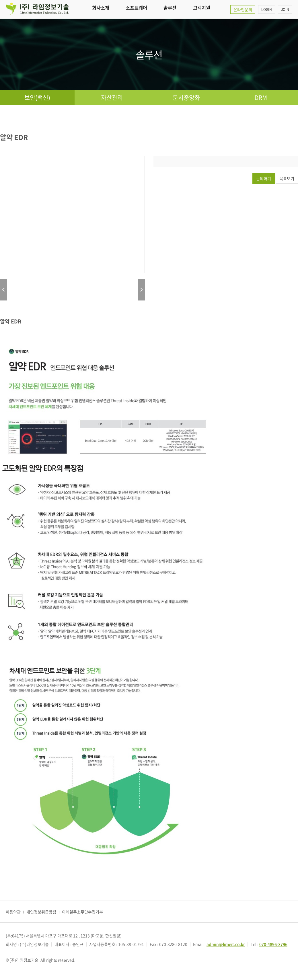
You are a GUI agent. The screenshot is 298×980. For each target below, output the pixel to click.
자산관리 (112, 97)
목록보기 (287, 178)
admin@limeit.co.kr (226, 944)
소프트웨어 (137, 9)
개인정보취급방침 (41, 912)
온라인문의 (243, 9)
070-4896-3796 (273, 944)
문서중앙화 (186, 97)
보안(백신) (37, 97)
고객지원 (202, 9)
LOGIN (267, 9)
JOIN (285, 9)
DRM (261, 97)
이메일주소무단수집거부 (82, 912)
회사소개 (101, 9)
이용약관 (13, 912)
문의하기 (264, 178)
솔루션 (171, 9)
